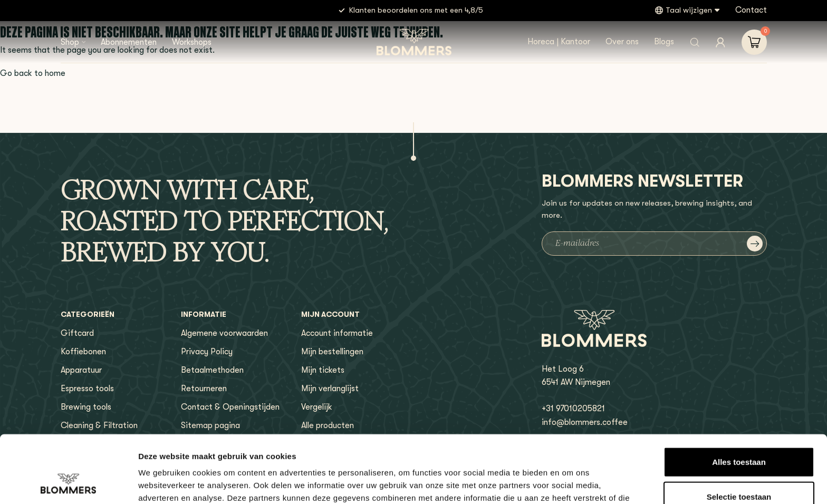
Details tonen (570, 483)
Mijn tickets (323, 370)
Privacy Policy (207, 352)
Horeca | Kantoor (559, 42)
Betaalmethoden (212, 370)
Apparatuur (81, 370)
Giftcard (77, 333)
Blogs (664, 42)
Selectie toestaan (739, 435)
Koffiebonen (83, 352)
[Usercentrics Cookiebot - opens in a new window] (68, 483)
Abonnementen (129, 42)
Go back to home (33, 73)
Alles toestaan (739, 400)
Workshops (192, 42)
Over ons (622, 42)
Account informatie (337, 333)
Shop (70, 42)
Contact (751, 10)
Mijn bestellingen (332, 352)
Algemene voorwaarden (224, 333)
